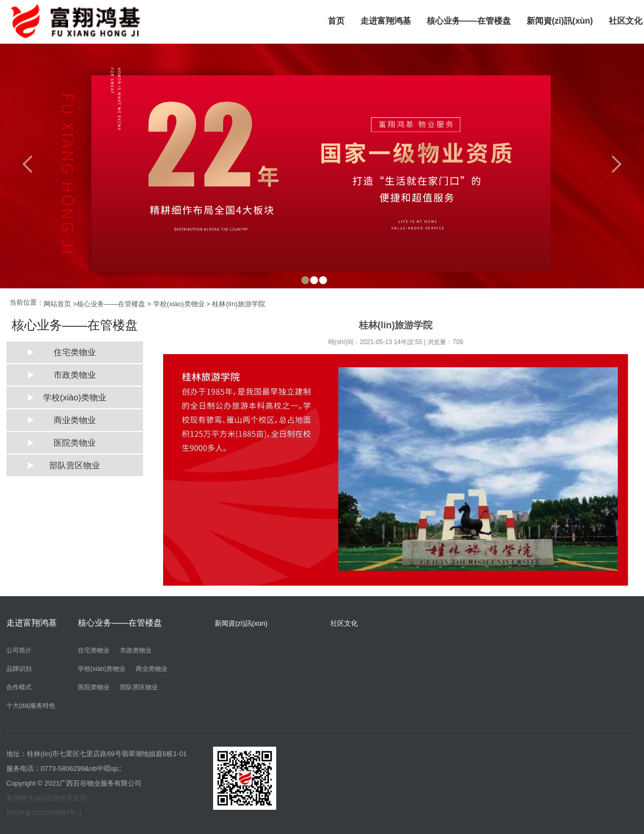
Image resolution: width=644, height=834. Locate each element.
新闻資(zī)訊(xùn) (560, 21)
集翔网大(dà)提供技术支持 (47, 798)
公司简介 (19, 650)
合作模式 (19, 687)
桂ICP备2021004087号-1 (44, 813)
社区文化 (344, 623)
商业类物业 (75, 420)
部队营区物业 (75, 465)
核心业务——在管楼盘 (469, 21)
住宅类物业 (75, 352)
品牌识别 (19, 669)
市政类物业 (75, 375)
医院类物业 (75, 443)
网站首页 (57, 304)
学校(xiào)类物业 (179, 304)
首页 (336, 21)
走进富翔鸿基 (386, 21)
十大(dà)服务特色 (31, 706)
